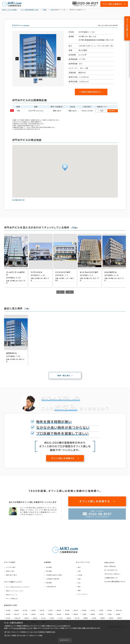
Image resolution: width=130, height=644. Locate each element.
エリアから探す (11, 571)
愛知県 (76, 618)
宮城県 (34, 614)
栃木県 (76, 614)
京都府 (101, 618)
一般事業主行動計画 (53, 583)
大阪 (80, 575)
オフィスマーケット (84, 566)
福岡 (80, 594)
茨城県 (67, 614)
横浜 (80, 590)
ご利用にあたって (112, 581)
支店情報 (49, 575)
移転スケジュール (12, 598)
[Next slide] (70, 296)
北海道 (8, 614)
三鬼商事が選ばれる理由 (55, 579)
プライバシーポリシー (113, 577)
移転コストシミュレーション (15, 594)
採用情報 (49, 586)
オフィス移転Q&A (12, 602)
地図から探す (10, 575)
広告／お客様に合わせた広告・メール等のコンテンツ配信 (25, 636)
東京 (80, 571)
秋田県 (42, 614)
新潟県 (8, 618)
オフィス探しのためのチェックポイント (18, 591)
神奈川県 (119, 614)
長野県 (51, 618)
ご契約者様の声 (52, 590)
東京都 (110, 614)
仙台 (80, 586)
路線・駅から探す (12, 579)
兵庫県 (118, 618)
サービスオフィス (111, 573)
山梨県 (42, 618)
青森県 (17, 614)
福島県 (59, 614)
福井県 (34, 618)
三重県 (84, 618)
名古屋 (81, 579)
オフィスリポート (84, 598)
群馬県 (84, 614)
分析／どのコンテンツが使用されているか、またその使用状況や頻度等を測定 (31, 632)
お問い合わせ (110, 566)
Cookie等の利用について (22, 628)
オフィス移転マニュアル (13, 585)
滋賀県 (93, 618)
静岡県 (67, 618)
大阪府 (110, 618)
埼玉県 (93, 614)
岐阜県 (59, 618)
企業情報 (48, 566)
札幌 (80, 583)
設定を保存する (65, 640)
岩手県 (25, 614)
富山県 (17, 618)
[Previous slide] (60, 296)
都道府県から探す (11, 609)
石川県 (25, 618)
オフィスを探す (10, 566)
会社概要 (49, 571)
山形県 (51, 614)
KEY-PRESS (111, 570)
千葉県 (101, 614)
